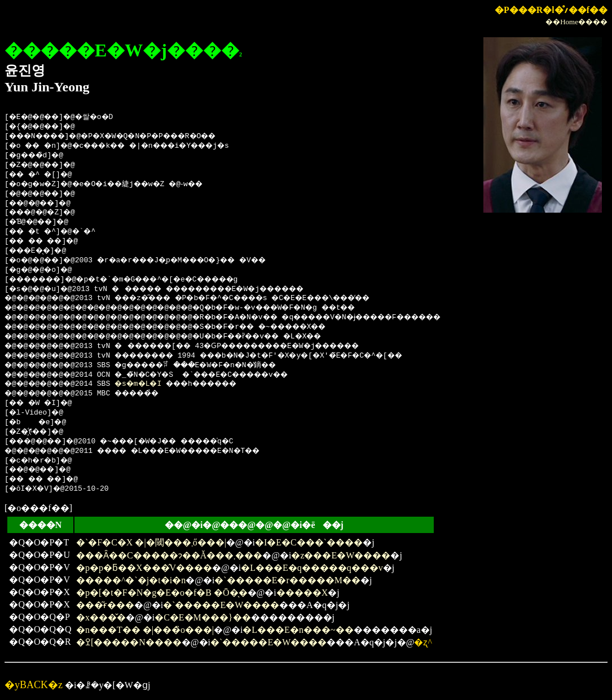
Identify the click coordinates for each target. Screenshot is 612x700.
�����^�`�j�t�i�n (131, 580)
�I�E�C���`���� (309, 542)
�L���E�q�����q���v (312, 568)
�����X (302, 593)
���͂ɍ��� (105, 605)
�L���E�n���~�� (298, 630)
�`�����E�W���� (221, 605)
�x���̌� (101, 617)
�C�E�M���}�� (202, 617)
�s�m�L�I (150, 384)
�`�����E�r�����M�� (287, 580)
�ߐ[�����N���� (129, 642)
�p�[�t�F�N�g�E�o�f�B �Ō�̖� (162, 593)
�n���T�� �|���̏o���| (145, 630)
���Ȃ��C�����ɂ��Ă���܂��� (169, 555)
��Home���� (576, 22)
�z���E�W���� (341, 555)
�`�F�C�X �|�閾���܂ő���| (151, 542)
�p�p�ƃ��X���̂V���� (144, 568)
